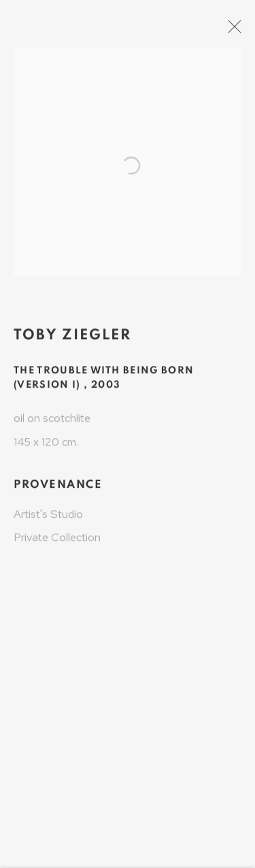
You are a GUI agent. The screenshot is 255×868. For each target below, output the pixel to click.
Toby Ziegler (72, 341)
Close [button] (243, 31)
